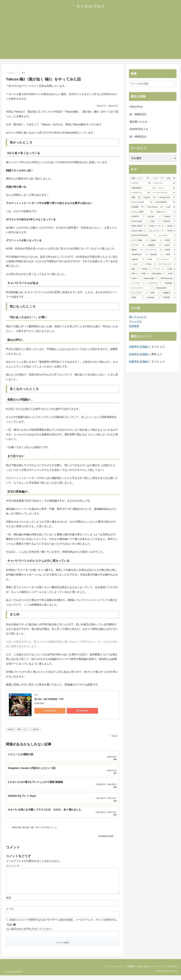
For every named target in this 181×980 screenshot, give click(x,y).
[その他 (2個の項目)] (170, 269)
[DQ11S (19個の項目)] (149, 198)
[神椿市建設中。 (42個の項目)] (143, 188)
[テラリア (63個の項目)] (140, 183)
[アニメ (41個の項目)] (166, 188)
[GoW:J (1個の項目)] (135, 279)
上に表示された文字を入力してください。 (30, 934)
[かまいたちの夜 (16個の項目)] (141, 202)
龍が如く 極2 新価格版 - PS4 (49, 699)
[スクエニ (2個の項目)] (168, 259)
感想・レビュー (23, 729)
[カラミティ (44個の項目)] (164, 183)
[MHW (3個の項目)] (170, 255)
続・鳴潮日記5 (138, 114)
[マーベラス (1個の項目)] (137, 283)
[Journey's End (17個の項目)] (167, 198)
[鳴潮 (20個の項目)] (135, 198)
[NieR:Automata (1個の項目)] (167, 279)
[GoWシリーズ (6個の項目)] (156, 226)
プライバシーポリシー (113, 971)
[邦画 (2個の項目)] (144, 274)
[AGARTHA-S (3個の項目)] (138, 255)
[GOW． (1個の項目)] (137, 298)
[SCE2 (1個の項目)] (171, 274)
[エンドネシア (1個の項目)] (139, 293)
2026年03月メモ (139, 129)
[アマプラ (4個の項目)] (137, 245)
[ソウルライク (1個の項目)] (154, 283)
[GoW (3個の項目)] (152, 259)
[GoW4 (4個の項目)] (171, 231)
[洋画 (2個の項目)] (134, 274)
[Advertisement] (90, 39)
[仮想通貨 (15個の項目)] (137, 207)
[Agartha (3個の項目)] (137, 259)
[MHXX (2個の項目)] (146, 269)
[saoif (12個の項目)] (170, 207)
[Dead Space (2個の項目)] (157, 274)
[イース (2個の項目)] (158, 269)
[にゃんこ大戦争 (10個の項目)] (141, 212)
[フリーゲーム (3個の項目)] (153, 250)
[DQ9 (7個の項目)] (154, 221)
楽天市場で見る (74, 711)
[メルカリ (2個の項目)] (136, 264)
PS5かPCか (136, 107)
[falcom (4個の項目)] (155, 240)
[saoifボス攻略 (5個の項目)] (138, 231)
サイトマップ (158, 971)
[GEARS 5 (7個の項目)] (137, 217)
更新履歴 (134, 326)
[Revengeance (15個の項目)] (165, 202)
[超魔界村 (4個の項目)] (154, 245)
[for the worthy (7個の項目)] (139, 221)
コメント (13, 866)
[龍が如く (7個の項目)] (154, 217)
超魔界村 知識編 (138, 347)
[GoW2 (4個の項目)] (169, 245)
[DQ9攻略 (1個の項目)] (169, 283)
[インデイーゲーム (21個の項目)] (164, 193)
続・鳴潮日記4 (138, 137)
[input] (153, 84)
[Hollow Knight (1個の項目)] (150, 279)
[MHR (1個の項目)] (154, 293)
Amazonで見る (47, 711)
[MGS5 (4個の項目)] (169, 240)
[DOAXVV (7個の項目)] (168, 221)
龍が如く (36, 729)
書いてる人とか (138, 317)
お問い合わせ (143, 971)
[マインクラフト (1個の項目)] (141, 288)
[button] (174, 84)
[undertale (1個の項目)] (153, 298)
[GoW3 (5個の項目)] (171, 226)
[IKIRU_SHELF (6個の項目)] (138, 226)
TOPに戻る (172, 971)
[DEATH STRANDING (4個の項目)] (143, 236)
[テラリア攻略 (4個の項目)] (139, 240)
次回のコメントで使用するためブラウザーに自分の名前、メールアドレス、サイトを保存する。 (64, 925)
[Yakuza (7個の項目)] (169, 217)
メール (10, 914)
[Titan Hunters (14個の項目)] (154, 207)
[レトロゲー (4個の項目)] (167, 236)
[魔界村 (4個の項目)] (136, 250)
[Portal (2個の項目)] (150, 264)
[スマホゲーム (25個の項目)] (140, 193)
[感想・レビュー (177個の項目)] (140, 178)
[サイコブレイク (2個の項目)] (166, 264)
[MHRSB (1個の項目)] (169, 298)
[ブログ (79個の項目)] (157, 178)
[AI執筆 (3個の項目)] (169, 250)
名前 (8, 903)
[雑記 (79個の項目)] (170, 178)
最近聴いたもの (138, 122)
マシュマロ (135, 321)
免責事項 (130, 971)
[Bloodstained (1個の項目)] (165, 288)
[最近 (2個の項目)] (134, 269)
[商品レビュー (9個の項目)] (165, 212)
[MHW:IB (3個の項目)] (156, 255)
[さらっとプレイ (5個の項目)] (156, 231)
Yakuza (10, 729)
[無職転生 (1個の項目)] (169, 293)
